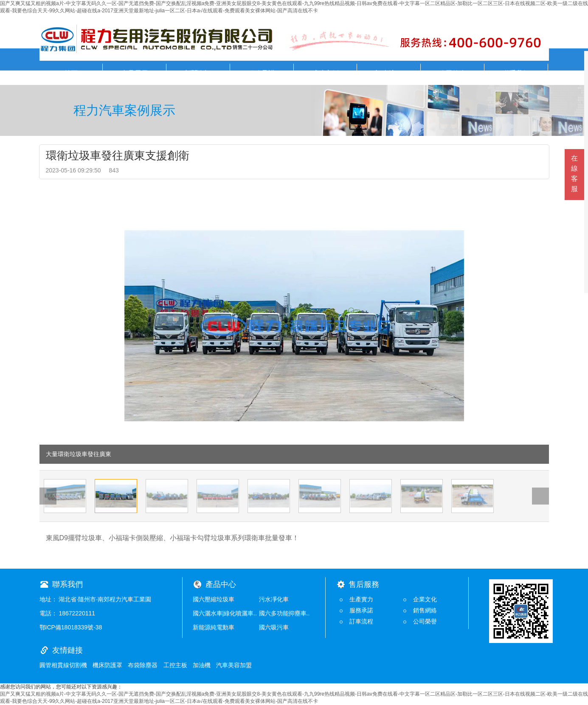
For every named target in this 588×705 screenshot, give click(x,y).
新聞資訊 (198, 73)
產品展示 (135, 73)
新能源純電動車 (214, 627)
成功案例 (325, 73)
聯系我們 (516, 73)
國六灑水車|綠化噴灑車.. (225, 613)
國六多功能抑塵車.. (284, 613)
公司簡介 (453, 73)
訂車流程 (389, 73)
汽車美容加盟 (234, 665)
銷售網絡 (425, 610)
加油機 (202, 665)
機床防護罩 (107, 665)
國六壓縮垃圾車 (214, 599)
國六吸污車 (274, 627)
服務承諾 (262, 73)
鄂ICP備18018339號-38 (71, 627)
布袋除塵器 (143, 665)
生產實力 (361, 599)
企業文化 (425, 599)
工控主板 (175, 665)
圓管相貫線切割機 (63, 665)
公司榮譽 (425, 621)
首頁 (71, 73)
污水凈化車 (274, 599)
